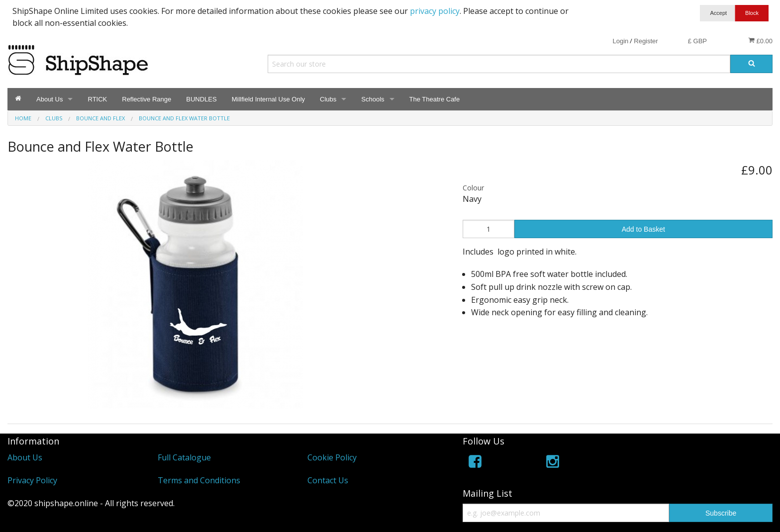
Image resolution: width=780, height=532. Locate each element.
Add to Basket (643, 229)
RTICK (97, 99)
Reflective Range (146, 99)
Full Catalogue (184, 457)
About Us (49, 99)
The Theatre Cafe (435, 99)
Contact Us (328, 480)
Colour (473, 188)
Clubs (328, 99)
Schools (373, 99)
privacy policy (435, 11)
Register (646, 41)
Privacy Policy (32, 480)
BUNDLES (201, 99)
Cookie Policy (332, 457)
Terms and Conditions (199, 480)
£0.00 (760, 41)
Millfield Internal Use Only (268, 99)
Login (620, 41)
